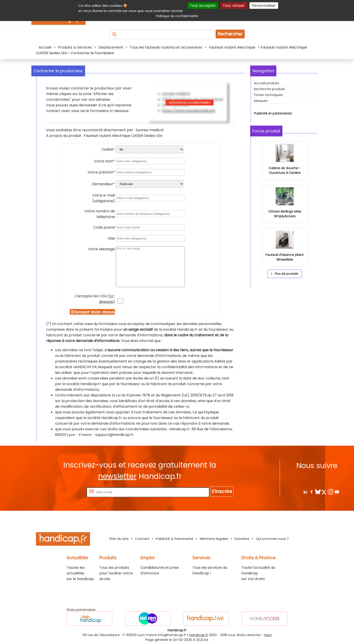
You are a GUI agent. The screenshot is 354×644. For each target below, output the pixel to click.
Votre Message (101, 249)
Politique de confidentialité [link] (177, 16)
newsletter (117, 476)
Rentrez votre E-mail (68, 492)
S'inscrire (222, 491)
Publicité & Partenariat (175, 539)
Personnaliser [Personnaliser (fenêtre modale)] (264, 6)
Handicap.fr (199, 635)
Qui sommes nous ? (272, 539)
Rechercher (230, 34)
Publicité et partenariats (273, 113)
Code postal (104, 227)
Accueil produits (267, 83)
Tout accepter (203, 6)
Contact (142, 539)
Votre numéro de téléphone (100, 214)
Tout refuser (234, 6)
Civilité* (108, 149)
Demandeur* (103, 184)
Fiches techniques (268, 95)
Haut (268, 635)
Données (242, 539)
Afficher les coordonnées (190, 103)
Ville (111, 238)
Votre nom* (104, 161)
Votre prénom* (101, 172)
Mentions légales (214, 539)
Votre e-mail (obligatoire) (104, 198)
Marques (261, 101)
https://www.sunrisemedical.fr (189, 111)
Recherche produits (269, 89)
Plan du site (119, 539)
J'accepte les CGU (95, 299)
